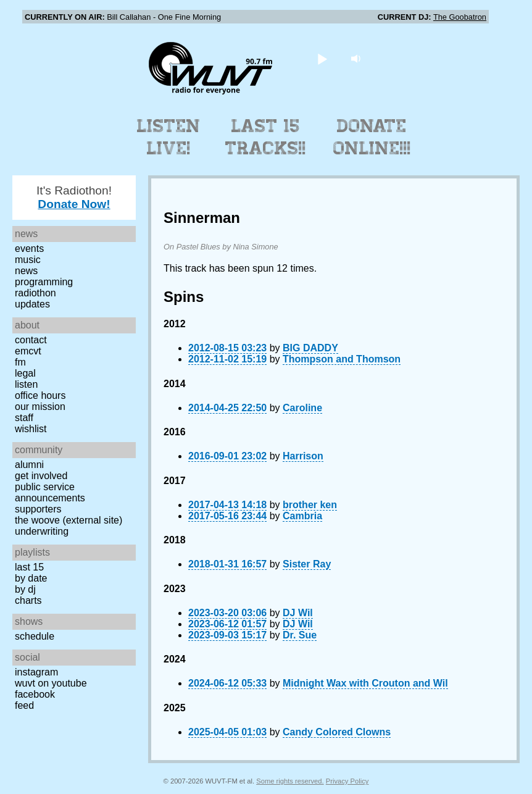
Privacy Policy (347, 781)
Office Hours (40, 395)
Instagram (36, 672)
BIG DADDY (310, 348)
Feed (24, 705)
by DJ (25, 589)
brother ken (310, 505)
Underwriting (42, 531)
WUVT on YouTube (51, 683)
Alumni (29, 465)
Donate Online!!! (372, 137)
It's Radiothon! (74, 197)
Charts (28, 600)
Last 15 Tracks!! (266, 137)
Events (29, 249)
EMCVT (28, 351)
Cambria (302, 516)
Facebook (35, 694)
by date (31, 578)
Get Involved (41, 476)
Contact (31, 340)
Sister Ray (307, 564)
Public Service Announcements (50, 492)
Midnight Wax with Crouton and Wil (365, 683)
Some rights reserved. (290, 781)
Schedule (35, 636)
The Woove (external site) (69, 520)
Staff (24, 418)
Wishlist (31, 429)
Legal (25, 373)
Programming (44, 282)
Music (28, 260)
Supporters (38, 509)
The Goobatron (460, 17)
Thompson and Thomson (342, 359)
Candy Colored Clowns (337, 732)
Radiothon (35, 293)
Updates (32, 304)
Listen (26, 384)
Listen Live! (169, 137)
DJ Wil (298, 613)
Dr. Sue (300, 635)
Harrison (303, 456)
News (26, 271)
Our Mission (40, 407)
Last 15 (29, 567)
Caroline (302, 408)
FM (20, 362)
